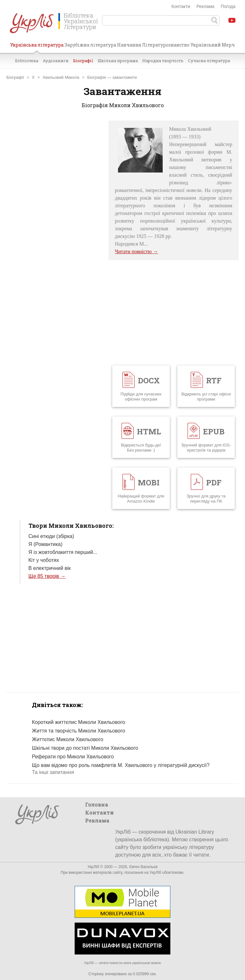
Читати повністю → (137, 251)
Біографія (96, 77)
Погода (228, 6)
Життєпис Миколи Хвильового (68, 739)
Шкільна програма (118, 61)
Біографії (83, 61)
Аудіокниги (56, 61)
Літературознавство (166, 45)
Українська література (37, 47)
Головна (97, 804)
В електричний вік (50, 568)
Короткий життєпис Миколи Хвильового (78, 722)
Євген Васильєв (143, 867)
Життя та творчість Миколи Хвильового (78, 731)
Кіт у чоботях (44, 560)
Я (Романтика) (45, 544)
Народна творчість (163, 61)
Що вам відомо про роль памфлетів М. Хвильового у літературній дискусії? (121, 765)
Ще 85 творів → (47, 576)
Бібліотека (27, 61)
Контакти (181, 6)
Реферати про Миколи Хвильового (73, 757)
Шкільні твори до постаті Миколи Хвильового (85, 748)
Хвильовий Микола (61, 77)
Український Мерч (213, 45)
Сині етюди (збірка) (51, 536)
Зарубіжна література (90, 45)
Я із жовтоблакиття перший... (63, 552)
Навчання (129, 45)
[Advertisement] (54, 216)
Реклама (205, 6)
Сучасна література (209, 61)
